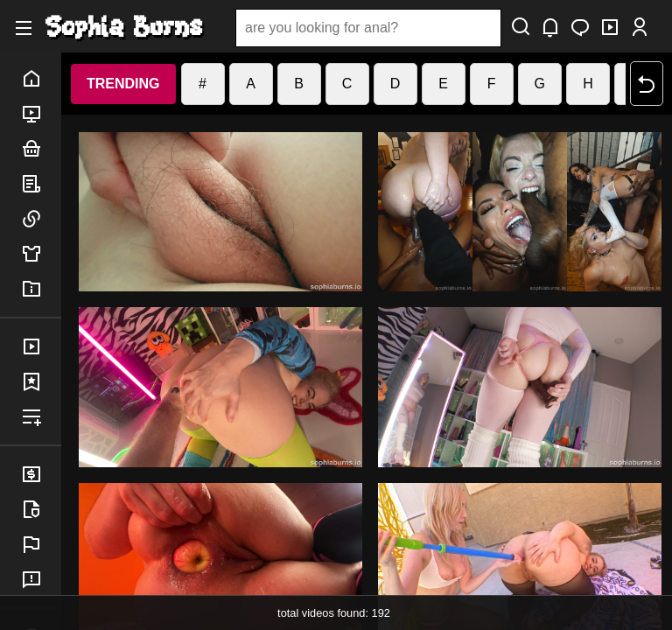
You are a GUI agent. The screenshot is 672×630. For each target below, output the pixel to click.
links (41, 219)
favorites (41, 381)
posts (41, 184)
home (41, 79)
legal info (41, 509)
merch (41, 254)
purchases (41, 346)
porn (41, 114)
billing (41, 474)
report (41, 544)
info (41, 289)
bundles (41, 149)
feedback (41, 579)
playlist (41, 416)
